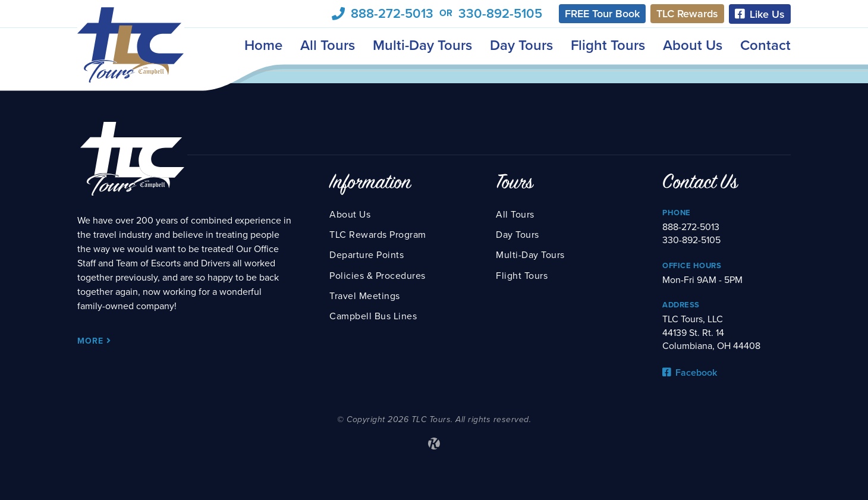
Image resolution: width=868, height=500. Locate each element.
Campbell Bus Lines (373, 316)
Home (263, 45)
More (94, 341)
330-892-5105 (500, 14)
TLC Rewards (687, 14)
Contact (765, 45)
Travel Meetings (365, 296)
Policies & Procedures (378, 276)
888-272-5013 (392, 14)
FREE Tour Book (602, 14)
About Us (693, 45)
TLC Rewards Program (378, 235)
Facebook (690, 373)
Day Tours (521, 45)
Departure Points (367, 255)
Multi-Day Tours (422, 45)
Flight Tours (608, 45)
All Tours (328, 45)
